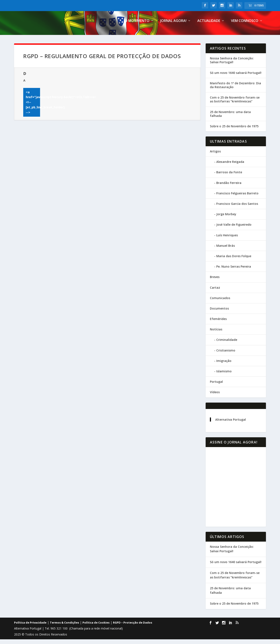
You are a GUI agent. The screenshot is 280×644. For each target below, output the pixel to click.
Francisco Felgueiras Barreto (237, 198)
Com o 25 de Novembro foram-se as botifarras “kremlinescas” (235, 104)
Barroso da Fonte (229, 177)
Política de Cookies (96, 627)
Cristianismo (226, 355)
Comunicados (220, 302)
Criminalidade (227, 344)
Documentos (219, 313)
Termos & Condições (64, 627)
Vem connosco (245, 26)
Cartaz (215, 292)
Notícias (216, 334)
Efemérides (218, 323)
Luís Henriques (227, 240)
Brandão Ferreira (229, 187)
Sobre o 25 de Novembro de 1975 (234, 131)
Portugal (216, 386)
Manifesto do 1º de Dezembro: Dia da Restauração (235, 90)
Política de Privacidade (30, 627)
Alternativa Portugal (231, 424)
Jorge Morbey (226, 219)
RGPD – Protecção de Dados (133, 627)
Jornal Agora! (173, 26)
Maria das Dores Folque (234, 261)
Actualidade (209, 26)
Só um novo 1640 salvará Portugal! (236, 77)
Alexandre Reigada (230, 166)
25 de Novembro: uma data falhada (230, 118)
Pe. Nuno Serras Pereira (234, 271)
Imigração (224, 365)
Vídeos (215, 397)
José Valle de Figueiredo (234, 229)
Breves (215, 282)
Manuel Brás (226, 250)
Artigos (215, 156)
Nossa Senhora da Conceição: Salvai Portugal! (232, 65)
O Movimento (137, 26)
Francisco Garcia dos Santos (237, 208)
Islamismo (224, 376)
